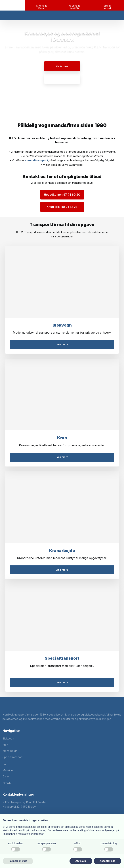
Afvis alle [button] (81, 861)
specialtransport (36, 160)
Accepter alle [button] (107, 861)
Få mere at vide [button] (18, 861)
